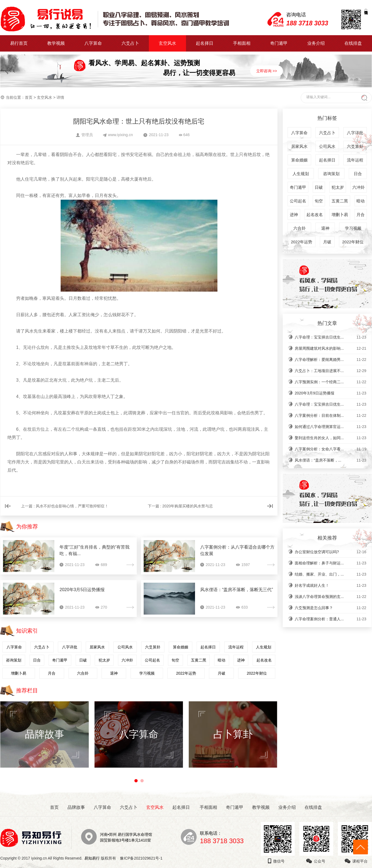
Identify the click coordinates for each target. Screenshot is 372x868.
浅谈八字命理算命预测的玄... (330, 597)
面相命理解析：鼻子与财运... (330, 563)
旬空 (175, 660)
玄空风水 (167, 43)
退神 (114, 673)
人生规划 (264, 647)
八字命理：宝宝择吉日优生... (330, 337)
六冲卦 (127, 660)
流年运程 (236, 647)
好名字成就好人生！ (330, 585)
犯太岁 (104, 660)
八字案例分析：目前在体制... (330, 415)
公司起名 (152, 660)
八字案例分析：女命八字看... (330, 449)
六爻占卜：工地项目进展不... (330, 371)
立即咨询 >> (267, 71)
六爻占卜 (130, 43)
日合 (37, 660)
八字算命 (93, 43)
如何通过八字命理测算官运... (330, 427)
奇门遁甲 (279, 43)
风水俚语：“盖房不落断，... (330, 460)
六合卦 (83, 673)
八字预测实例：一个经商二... (330, 382)
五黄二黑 (199, 660)
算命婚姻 (181, 647)
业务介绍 (316, 43)
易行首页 (19, 43)
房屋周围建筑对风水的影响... (330, 348)
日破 (83, 660)
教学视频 (56, 43)
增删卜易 (19, 673)
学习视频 (147, 673)
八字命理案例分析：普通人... (330, 619)
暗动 (222, 660)
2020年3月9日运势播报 (330, 393)
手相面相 (242, 43)
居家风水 (97, 647)
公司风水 (125, 647)
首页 (29, 97)
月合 (52, 673)
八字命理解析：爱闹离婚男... (330, 360)
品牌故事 (76, 807)
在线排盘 (353, 43)
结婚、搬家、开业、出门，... (330, 574)
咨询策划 (14, 660)
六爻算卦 (153, 647)
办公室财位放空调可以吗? (330, 552)
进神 (241, 660)
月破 (222, 673)
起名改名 (264, 660)
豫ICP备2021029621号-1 (143, 858)
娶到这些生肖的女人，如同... (330, 438)
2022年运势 (186, 673)
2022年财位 (257, 673)
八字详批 (70, 647)
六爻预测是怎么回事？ (330, 608)
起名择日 (205, 43)
